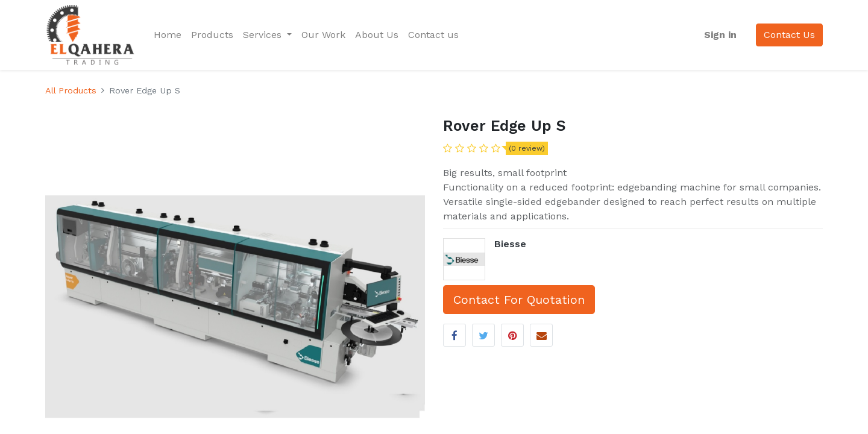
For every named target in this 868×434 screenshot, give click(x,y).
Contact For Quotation (519, 300)
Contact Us (789, 35)
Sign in (720, 35)
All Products (71, 90)
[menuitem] (168, 35)
